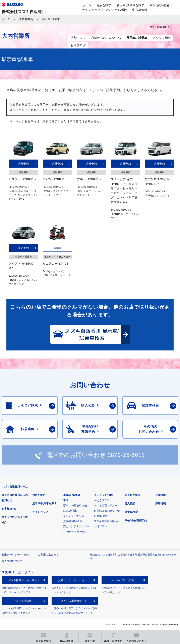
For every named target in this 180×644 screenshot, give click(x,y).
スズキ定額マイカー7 (106, 505)
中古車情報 (140, 10)
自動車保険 (100, 516)
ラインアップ (91, 10)
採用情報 (161, 503)
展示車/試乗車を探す (130, 5)
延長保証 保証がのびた (107, 511)
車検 (66, 500)
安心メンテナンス (74, 516)
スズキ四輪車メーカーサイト (23, 580)
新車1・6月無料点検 (75, 505)
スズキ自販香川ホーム (15, 487)
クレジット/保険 (116, 10)
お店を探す (104, 5)
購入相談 (130, 503)
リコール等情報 (23, 601)
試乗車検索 (131, 512)
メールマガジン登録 (123, 580)
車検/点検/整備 (159, 5)
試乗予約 (23, 164)
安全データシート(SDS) (16, 555)
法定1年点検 (70, 511)
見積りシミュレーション (73, 580)
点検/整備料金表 (73, 521)
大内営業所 (26, 19)
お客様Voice (9, 509)
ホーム (87, 5)
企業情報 (161, 495)
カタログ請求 (132, 495)
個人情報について (12, 561)
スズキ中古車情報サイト (73, 601)
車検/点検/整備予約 (136, 520)
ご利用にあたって (48, 555)
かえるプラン (102, 500)
